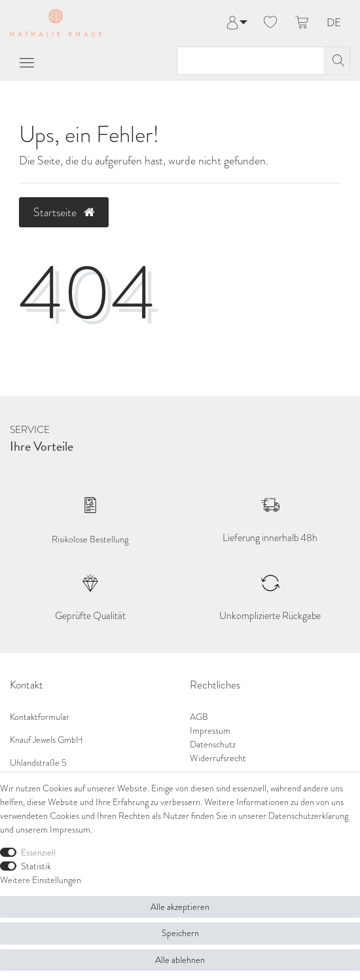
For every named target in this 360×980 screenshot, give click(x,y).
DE (334, 23)
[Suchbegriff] (250, 61)
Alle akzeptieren (180, 907)
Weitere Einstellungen (41, 880)
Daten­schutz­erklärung (308, 816)
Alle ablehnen (180, 960)
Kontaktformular (40, 717)
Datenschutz (213, 744)
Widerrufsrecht (218, 758)
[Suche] (336, 61)
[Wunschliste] (270, 23)
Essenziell (38, 853)
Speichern (180, 933)
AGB (199, 717)
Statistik (36, 866)
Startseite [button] (64, 212)
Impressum (210, 731)
